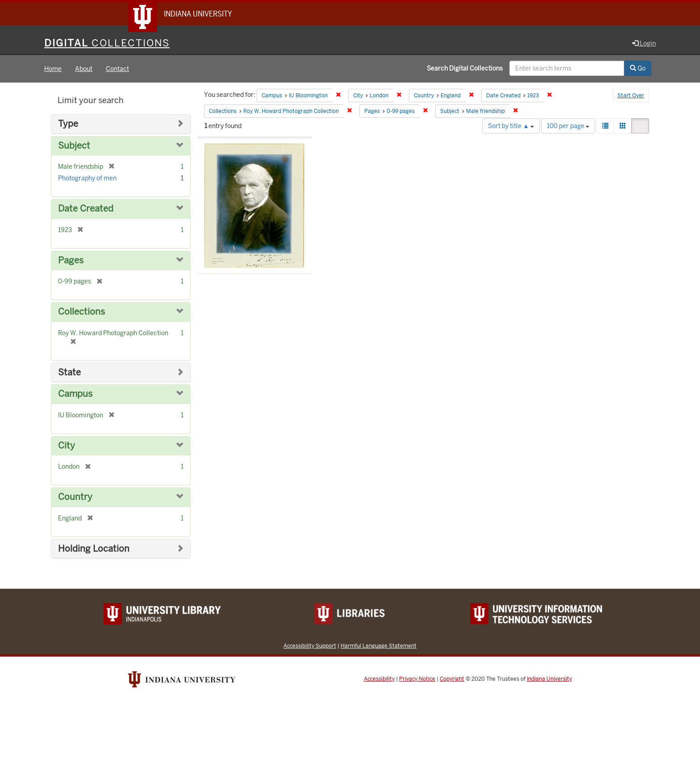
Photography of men (87, 178)
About (84, 69)
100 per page (568, 126)
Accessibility (379, 679)
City (67, 446)
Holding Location (94, 549)
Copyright (452, 679)
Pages (71, 260)
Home (53, 69)
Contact (117, 69)
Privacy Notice (417, 679)
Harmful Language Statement (379, 646)
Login (644, 43)
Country (75, 497)
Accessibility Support (310, 646)
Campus (75, 394)
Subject (74, 146)
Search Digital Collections (465, 68)
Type (68, 124)
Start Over (631, 96)
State (69, 372)
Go (638, 68)
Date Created (86, 209)
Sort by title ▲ (511, 126)
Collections (81, 312)
